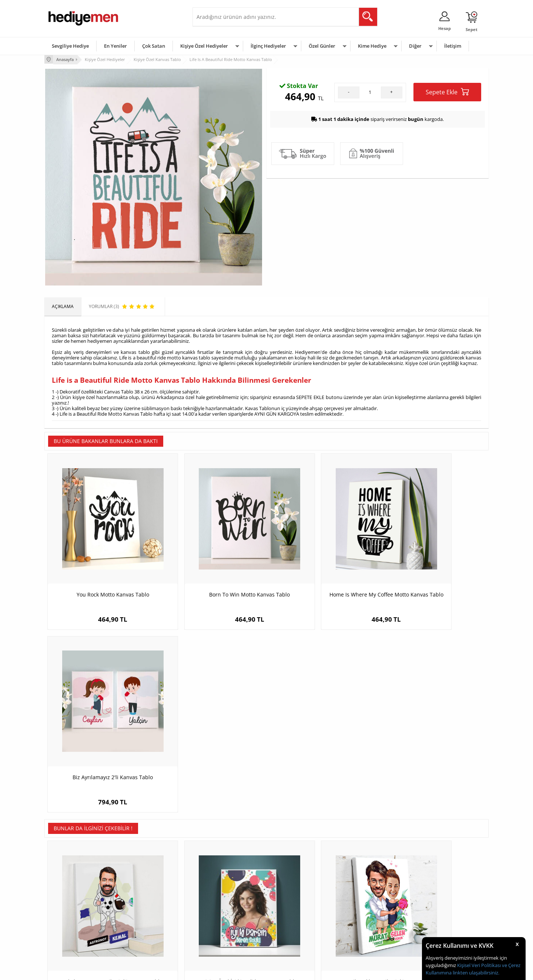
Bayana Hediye (360, 895)
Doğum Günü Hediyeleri (295, 895)
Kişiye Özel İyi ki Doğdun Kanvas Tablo (211, 746)
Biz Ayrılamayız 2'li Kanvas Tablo (433, 567)
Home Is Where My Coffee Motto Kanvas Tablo (322, 571)
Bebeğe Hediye (360, 917)
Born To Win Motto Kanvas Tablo (211, 567)
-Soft (228, 971)
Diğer (415, 46)
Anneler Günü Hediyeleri (296, 917)
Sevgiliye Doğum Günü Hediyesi (229, 906)
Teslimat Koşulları (66, 884)
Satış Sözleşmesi (65, 906)
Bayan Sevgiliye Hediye (220, 928)
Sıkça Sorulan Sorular (70, 939)
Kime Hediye (372, 46)
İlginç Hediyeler (268, 46)
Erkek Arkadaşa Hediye (146, 895)
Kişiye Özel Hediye (141, 884)
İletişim (453, 46)
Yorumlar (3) (474, 83)
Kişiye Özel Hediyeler (204, 46)
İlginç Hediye (357, 939)
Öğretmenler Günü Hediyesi (299, 928)
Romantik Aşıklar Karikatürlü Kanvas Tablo (322, 750)
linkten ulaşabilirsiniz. (475, 973)
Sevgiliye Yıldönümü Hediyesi (226, 939)
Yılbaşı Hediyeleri (288, 906)
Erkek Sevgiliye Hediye (219, 917)
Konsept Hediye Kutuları (221, 884)
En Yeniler (115, 46)
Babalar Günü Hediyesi (294, 939)
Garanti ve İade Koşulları (73, 917)
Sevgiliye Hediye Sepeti (220, 895)
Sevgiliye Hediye (70, 46)
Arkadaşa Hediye (362, 928)
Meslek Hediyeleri (141, 939)
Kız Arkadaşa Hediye (143, 906)
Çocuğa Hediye (360, 906)
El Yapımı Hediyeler (142, 917)
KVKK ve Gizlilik (63, 928)
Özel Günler (322, 46)
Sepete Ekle (447, 170)
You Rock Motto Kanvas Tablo (100, 567)
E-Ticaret (244, 971)
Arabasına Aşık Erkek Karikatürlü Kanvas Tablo (433, 750)
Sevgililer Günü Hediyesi (295, 884)
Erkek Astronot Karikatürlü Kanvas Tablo (100, 750)
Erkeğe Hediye (359, 884)
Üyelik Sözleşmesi (67, 895)
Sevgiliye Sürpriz (139, 928)
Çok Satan (154, 46)
